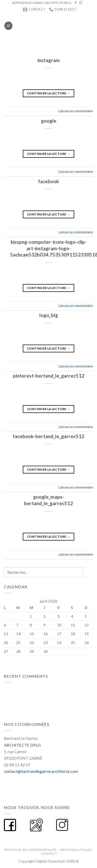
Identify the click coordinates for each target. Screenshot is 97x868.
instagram (49, 60)
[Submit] (88, 572)
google (49, 121)
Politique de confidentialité (30, 850)
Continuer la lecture (48, 93)
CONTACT (49, 854)
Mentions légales (76, 850)
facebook (48, 181)
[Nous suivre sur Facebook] (76, 3)
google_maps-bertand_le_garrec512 (48, 500)
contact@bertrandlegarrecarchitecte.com (41, 771)
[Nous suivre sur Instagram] (81, 3)
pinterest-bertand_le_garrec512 (49, 376)
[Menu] (9, 26)
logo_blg (49, 315)
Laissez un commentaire (76, 111)
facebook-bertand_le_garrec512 (48, 436)
